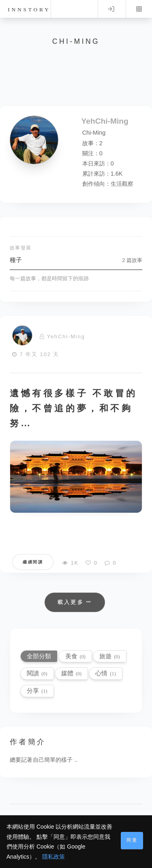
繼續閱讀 (33, 562)
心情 (105, 673)
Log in (111, 9)
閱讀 (37, 673)
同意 (132, 840)
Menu (139, 9)
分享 (37, 691)
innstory (29, 10)
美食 (75, 656)
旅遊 (109, 656)
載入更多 (75, 602)
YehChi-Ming (66, 336)
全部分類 (39, 656)
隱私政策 (54, 857)
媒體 (71, 673)
